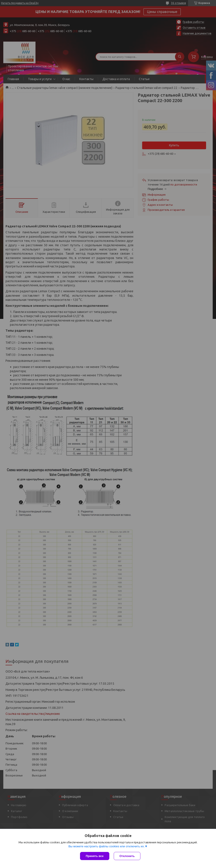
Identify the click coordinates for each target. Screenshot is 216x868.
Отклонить (127, 856)
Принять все (95, 856)
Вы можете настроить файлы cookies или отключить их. (106, 846)
